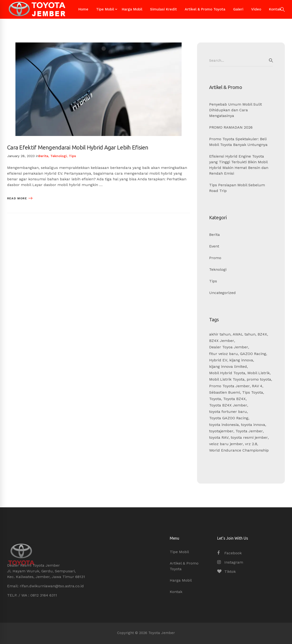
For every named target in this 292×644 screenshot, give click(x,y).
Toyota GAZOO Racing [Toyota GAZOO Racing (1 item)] (229, 418)
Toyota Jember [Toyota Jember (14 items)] (249, 431)
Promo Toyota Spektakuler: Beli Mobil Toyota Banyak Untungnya (238, 142)
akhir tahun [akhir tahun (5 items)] (220, 334)
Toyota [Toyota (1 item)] (215, 399)
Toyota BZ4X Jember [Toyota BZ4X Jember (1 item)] (228, 405)
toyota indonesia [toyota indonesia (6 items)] (224, 425)
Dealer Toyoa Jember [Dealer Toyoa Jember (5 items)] (229, 347)
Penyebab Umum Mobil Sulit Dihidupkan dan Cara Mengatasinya (235, 110)
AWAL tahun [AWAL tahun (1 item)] (244, 334)
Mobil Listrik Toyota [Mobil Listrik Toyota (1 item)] (227, 379)
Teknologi (59, 156)
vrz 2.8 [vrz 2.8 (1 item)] (251, 444)
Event (214, 246)
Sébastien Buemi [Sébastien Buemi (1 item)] (225, 392)
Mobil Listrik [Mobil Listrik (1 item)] (259, 373)
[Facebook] (229, 553)
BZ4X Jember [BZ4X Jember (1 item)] (222, 341)
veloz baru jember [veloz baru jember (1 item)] (226, 444)
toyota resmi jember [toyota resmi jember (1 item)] (249, 437)
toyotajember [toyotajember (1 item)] (221, 431)
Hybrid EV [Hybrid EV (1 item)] (218, 360)
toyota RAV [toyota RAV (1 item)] (219, 437)
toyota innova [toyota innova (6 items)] (253, 425)
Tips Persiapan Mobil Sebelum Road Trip (237, 188)
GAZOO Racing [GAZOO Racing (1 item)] (253, 354)
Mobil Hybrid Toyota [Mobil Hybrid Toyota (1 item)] (227, 373)
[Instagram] (230, 562)
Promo (215, 258)
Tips (72, 156)
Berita (43, 156)
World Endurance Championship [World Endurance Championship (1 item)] (239, 450)
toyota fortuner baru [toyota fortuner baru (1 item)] (228, 412)
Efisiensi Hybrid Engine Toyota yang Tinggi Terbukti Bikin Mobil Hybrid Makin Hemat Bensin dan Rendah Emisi (239, 165)
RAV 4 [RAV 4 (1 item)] (257, 386)
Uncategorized (222, 293)
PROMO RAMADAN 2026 (231, 127)
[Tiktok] (226, 572)
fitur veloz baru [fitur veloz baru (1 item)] (224, 354)
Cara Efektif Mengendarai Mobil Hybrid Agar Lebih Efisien (78, 147)
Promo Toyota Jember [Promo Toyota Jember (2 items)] (229, 386)
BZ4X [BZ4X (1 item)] (262, 334)
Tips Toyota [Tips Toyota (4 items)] (253, 392)
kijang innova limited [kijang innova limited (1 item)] (228, 366)
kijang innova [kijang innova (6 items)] (241, 360)
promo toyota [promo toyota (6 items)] (259, 379)
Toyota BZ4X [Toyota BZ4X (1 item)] (234, 399)
